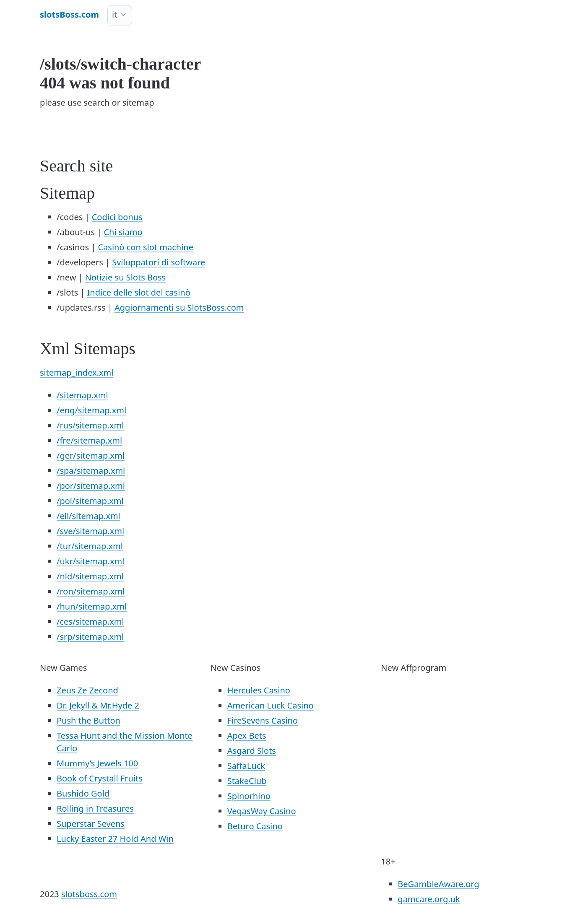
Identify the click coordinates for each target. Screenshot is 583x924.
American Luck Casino (271, 705)
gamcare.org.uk (429, 899)
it (115, 14)
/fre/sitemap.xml (89, 440)
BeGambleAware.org (438, 884)
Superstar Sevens (91, 824)
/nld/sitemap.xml (90, 576)
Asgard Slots (252, 751)
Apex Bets (247, 736)
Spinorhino (249, 796)
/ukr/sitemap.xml (90, 561)
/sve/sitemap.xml (90, 531)
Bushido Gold (83, 793)
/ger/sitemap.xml (91, 456)
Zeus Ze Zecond (87, 690)
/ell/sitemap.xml (88, 516)
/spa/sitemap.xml (91, 471)
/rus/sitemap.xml (90, 425)
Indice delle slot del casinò (139, 292)
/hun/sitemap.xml (92, 606)
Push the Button (88, 720)
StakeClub (247, 781)
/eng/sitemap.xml (91, 410)
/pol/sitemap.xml (90, 501)
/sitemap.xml (82, 395)
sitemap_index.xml (77, 372)
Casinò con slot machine (145, 247)
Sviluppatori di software (159, 262)
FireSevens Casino (263, 720)
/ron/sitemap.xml (91, 591)
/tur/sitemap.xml (90, 546)
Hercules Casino (259, 690)
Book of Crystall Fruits (100, 778)
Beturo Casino (255, 826)
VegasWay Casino (262, 811)
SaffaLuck (246, 766)
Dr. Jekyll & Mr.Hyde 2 (98, 705)
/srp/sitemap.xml (90, 637)
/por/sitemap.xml (91, 486)
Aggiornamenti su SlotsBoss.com (179, 308)
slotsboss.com (89, 894)
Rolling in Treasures (95, 808)
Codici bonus (117, 217)
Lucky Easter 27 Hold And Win (115, 839)
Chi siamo (123, 232)
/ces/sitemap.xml (90, 622)
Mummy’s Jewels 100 (97, 763)
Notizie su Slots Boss (125, 277)
